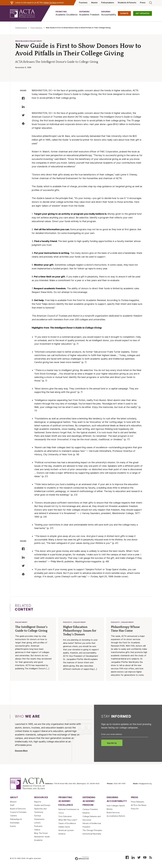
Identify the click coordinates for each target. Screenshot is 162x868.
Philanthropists (21, 28)
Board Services (113, 813)
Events (13, 826)
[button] (67, 13)
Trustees (83, 3)
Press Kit (135, 809)
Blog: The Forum (41, 833)
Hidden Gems (64, 827)
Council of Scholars (18, 812)
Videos (37, 830)
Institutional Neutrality (92, 834)
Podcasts (68, 622)
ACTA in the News (139, 805)
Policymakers (108, 3)
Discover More (21, 751)
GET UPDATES (143, 13)
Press (143, 3)
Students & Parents (127, 3)
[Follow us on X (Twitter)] (139, 857)
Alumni (94, 3)
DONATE (124, 13)
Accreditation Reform (116, 816)
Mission (13, 802)
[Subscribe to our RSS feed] (151, 857)
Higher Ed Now (50, 3)
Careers (13, 816)
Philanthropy (21, 622)
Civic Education (65, 817)
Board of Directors (18, 809)
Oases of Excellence (67, 824)
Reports (38, 802)
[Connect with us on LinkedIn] (133, 857)
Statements (39, 820)
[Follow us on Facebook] (127, 857)
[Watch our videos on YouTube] (145, 857)
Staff (12, 805)
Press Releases (36, 28)
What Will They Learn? (68, 820)
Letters (37, 823)
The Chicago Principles (92, 831)
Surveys (38, 816)
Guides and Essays (42, 805)
